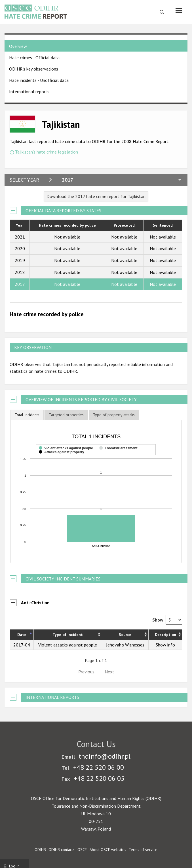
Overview (18, 46)
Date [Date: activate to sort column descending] (22, 635)
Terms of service (143, 850)
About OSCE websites (108, 850)
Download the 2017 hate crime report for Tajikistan (96, 196)
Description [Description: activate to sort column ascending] (165, 635)
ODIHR (40, 850)
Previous (86, 672)
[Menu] (179, 10)
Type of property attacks (114, 415)
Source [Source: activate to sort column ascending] (125, 635)
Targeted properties (66, 415)
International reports (29, 92)
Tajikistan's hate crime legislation (47, 152)
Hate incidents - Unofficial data (39, 80)
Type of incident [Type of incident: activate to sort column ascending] (68, 635)
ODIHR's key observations (34, 69)
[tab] (27, 415)
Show (167, 620)
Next (109, 672)
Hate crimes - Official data (34, 58)
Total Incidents (27, 415)
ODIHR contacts (62, 850)
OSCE (82, 850)
